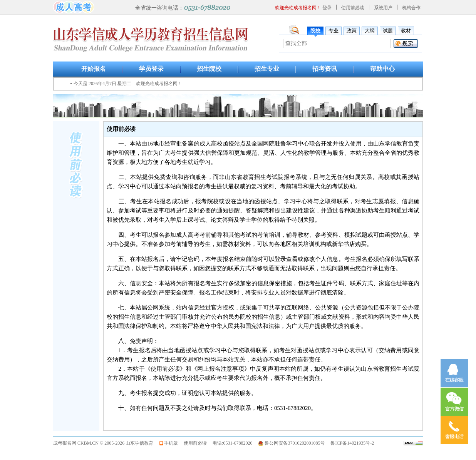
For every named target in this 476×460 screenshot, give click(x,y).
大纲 (370, 31)
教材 (406, 31)
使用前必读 (353, 8)
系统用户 (383, 8)
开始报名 (94, 69)
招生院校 (209, 69)
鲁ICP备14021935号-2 (352, 443)
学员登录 (151, 69)
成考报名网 (65, 443)
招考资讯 (325, 69)
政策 (352, 31)
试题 (388, 31)
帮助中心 (382, 69)
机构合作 (411, 8)
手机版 (171, 443)
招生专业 (267, 69)
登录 (327, 8)
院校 (315, 31)
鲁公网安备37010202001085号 (295, 443)
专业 (334, 31)
